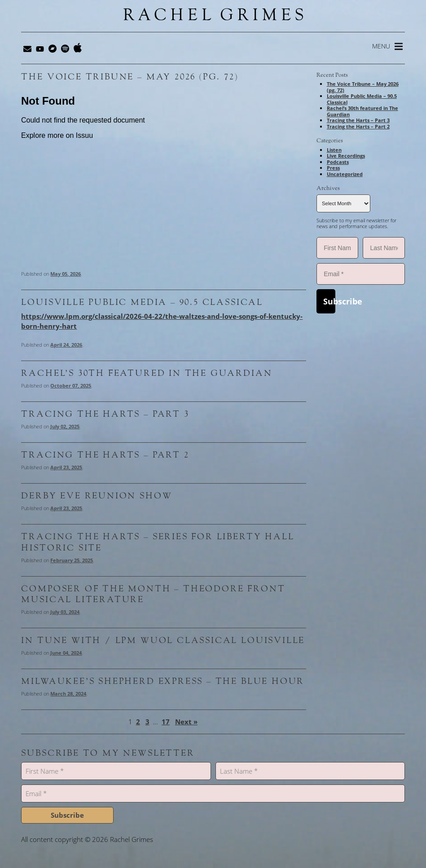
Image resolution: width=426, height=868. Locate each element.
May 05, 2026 (66, 274)
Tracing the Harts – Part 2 (105, 455)
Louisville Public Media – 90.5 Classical (142, 302)
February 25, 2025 (72, 560)
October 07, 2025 (71, 386)
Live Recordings (346, 156)
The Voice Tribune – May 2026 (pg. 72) (130, 77)
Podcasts (338, 162)
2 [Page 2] (138, 722)
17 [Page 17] (166, 722)
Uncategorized (345, 174)
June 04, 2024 (66, 653)
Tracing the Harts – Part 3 (105, 414)
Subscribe (329, 301)
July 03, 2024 (65, 612)
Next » (186, 722)
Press (333, 168)
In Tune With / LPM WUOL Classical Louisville (163, 640)
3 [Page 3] (147, 722)
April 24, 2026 (66, 345)
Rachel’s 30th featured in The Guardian (147, 373)
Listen (334, 150)
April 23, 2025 (66, 467)
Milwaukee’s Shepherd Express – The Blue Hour (163, 681)
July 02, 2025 (65, 426)
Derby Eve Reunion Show (97, 496)
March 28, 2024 (68, 694)
